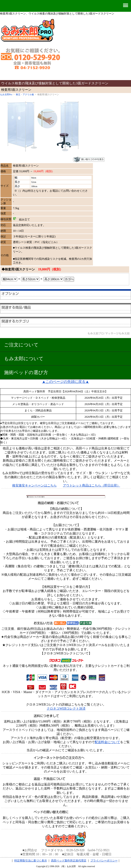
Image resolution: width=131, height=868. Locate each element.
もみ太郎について (24, 359)
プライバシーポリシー (104, 861)
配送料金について (107, 742)
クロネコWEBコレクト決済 (66, 709)
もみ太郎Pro (6, 94)
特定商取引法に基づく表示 (31, 861)
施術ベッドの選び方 (26, 372)
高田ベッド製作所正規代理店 (69, 861)
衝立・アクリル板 (25, 94)
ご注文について (21, 345)
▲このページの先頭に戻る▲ (65, 382)
